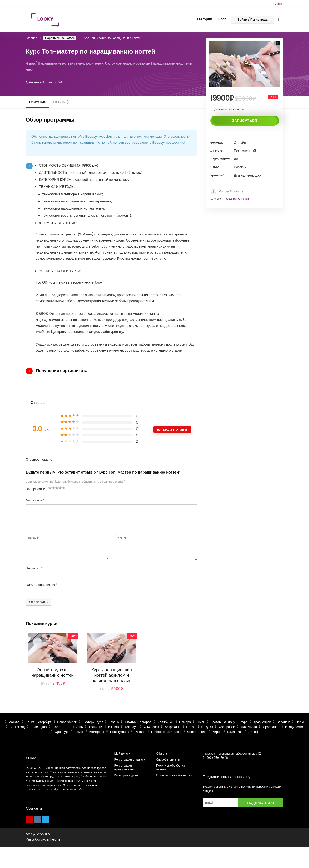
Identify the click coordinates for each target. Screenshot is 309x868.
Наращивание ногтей (60, 38)
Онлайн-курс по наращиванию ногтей (53, 673)
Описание (37, 102)
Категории (203, 19)
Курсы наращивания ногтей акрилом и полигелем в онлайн (112, 675)
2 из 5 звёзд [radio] (52, 488)
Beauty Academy (231, 191)
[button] (278, 43)
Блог (222, 19)
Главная (31, 38)
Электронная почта (41, 585)
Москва (278, 4)
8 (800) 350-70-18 (215, 758)
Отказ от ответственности (174, 775)
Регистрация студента (130, 759)
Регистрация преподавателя (125, 767)
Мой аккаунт (123, 753)
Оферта (162, 753)
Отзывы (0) (62, 102)
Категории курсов (126, 775)
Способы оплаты (168, 759)
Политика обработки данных (170, 767)
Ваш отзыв (35, 500)
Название (34, 568)
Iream (55, 839)
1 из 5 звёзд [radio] (50, 488)
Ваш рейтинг (35, 489)
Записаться (245, 121)
